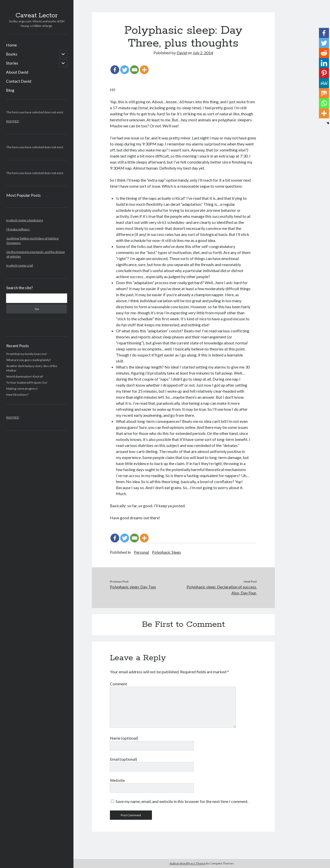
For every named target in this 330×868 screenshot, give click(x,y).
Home (11, 45)
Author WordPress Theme (188, 863)
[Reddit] (324, 53)
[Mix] (324, 93)
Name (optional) (124, 738)
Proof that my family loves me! (27, 354)
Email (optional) (123, 759)
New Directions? (17, 395)
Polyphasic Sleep (166, 552)
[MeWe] (324, 83)
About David (17, 72)
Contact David (19, 81)
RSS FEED (13, 121)
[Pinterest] (324, 73)
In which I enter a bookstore (25, 220)
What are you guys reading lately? (29, 360)
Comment (118, 684)
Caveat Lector (37, 16)
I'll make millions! (18, 229)
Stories (12, 63)
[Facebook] (115, 70)
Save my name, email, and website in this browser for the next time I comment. (182, 801)
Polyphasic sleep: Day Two (133, 587)
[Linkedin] (324, 63)
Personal (141, 552)
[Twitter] (125, 70)
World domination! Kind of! (25, 376)
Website (117, 780)
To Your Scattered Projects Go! (27, 382)
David (182, 53)
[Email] (134, 70)
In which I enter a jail (20, 265)
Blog (10, 90)
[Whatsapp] (324, 103)
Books (12, 54)
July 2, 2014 (203, 53)
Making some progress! (22, 389)
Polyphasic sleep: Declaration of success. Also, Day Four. (222, 590)
